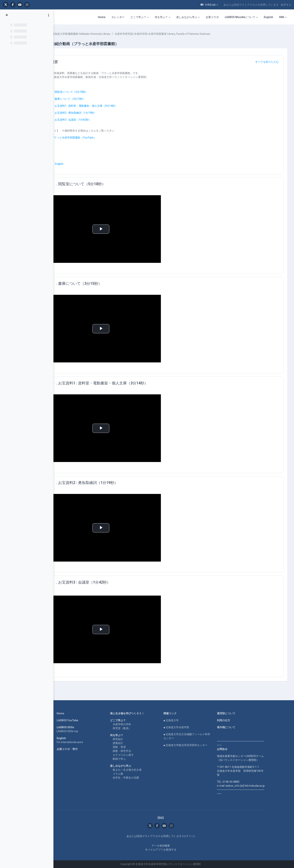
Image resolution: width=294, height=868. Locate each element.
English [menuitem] (268, 17)
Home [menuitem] (102, 17)
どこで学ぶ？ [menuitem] (138, 17)
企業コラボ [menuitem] (212, 17)
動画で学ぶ (129, 759)
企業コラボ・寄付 (77, 749)
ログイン (286, 5)
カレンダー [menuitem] (118, 17)
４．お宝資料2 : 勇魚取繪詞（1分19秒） (97, 113)
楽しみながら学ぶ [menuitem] (187, 17)
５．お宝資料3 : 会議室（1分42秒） (94, 120)
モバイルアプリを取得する (171, 850)
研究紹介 (128, 739)
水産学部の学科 (132, 724)
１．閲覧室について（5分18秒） (93, 92)
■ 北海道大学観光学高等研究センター (196, 745)
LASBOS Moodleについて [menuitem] (240, 17)
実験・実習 (129, 747)
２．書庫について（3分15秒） (91, 99)
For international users (80, 742)
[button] (209, 5)
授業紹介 (128, 743)
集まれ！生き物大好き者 (137, 770)
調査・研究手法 (132, 751)
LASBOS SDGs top (78, 731)
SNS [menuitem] (282, 17)
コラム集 (128, 774)
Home (70, 713)
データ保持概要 (171, 846)
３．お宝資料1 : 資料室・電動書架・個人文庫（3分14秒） (107, 106)
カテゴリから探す (133, 755)
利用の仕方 (234, 720)
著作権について (236, 727)
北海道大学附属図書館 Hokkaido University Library (105, 34)
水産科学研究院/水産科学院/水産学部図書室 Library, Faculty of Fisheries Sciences (186, 34)
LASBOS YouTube (78, 720)
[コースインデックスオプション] (49, 15)
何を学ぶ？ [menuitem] (161, 17)
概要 (78, 62)
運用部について (236, 713)
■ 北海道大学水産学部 (186, 727)
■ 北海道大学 (181, 720)
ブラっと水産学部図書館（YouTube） (98, 138)
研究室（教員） (132, 728)
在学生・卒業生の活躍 (136, 778)
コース (68, 34)
